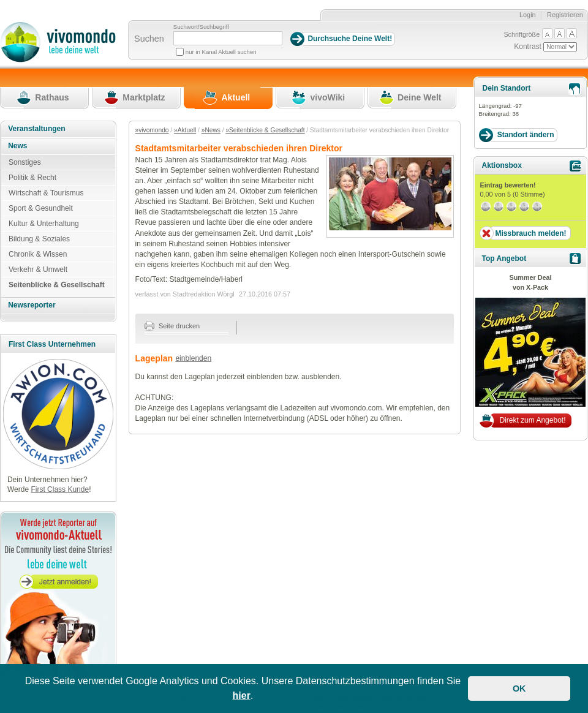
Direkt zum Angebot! (532, 420)
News (17, 146)
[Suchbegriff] (228, 38)
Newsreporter (32, 305)
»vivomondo (152, 130)
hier (242, 696)
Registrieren (565, 15)
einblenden (193, 358)
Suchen (149, 39)
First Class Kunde (60, 489)
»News (211, 130)
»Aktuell (185, 130)
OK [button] (519, 688)
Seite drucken (172, 326)
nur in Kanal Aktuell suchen (221, 52)
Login (528, 15)
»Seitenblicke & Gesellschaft (265, 130)
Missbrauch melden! (530, 233)
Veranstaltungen (36, 129)
